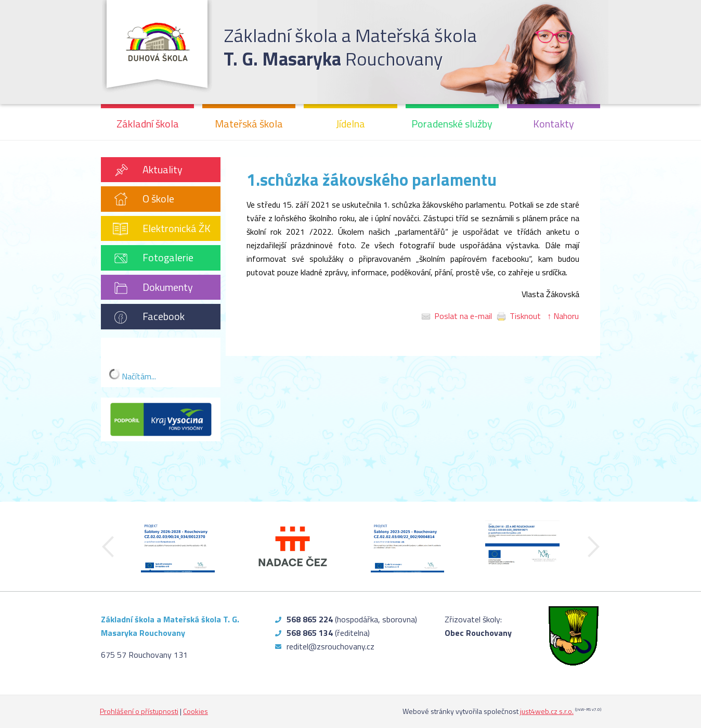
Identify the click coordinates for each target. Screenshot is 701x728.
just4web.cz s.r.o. (547, 711)
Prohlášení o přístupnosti (139, 711)
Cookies (196, 711)
